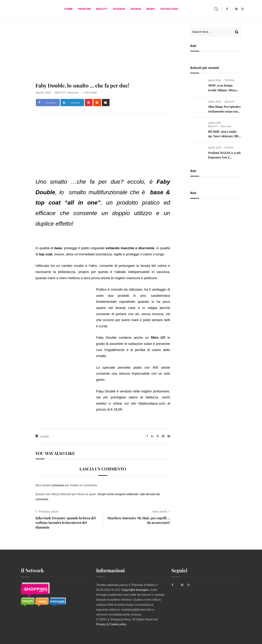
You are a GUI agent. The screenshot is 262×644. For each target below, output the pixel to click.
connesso (58, 485)
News (151, 9)
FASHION (119, 9)
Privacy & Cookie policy (111, 624)
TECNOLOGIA (169, 9)
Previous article (48, 512)
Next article (160, 512)
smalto (45, 436)
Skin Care (226, 126)
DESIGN (136, 9)
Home (69, 9)
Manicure (73, 92)
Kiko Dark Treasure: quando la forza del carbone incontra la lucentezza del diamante (66, 523)
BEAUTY (102, 9)
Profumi (85, 9)
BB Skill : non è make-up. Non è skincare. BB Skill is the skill (223, 136)
